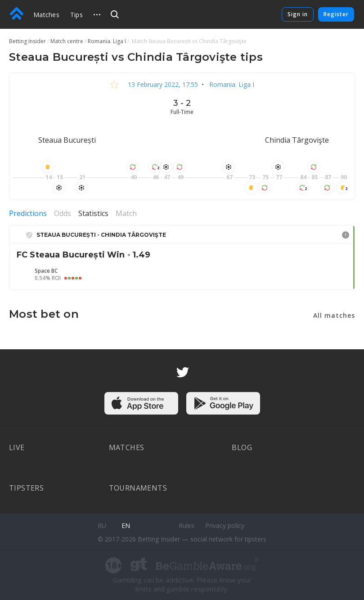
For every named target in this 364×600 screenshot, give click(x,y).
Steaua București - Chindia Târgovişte (101, 235)
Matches (46, 15)
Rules (186, 526)
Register (336, 14)
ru (102, 526)
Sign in (298, 14)
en (126, 526)
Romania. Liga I (231, 84)
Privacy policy (225, 526)
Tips (76, 15)
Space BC (46, 271)
